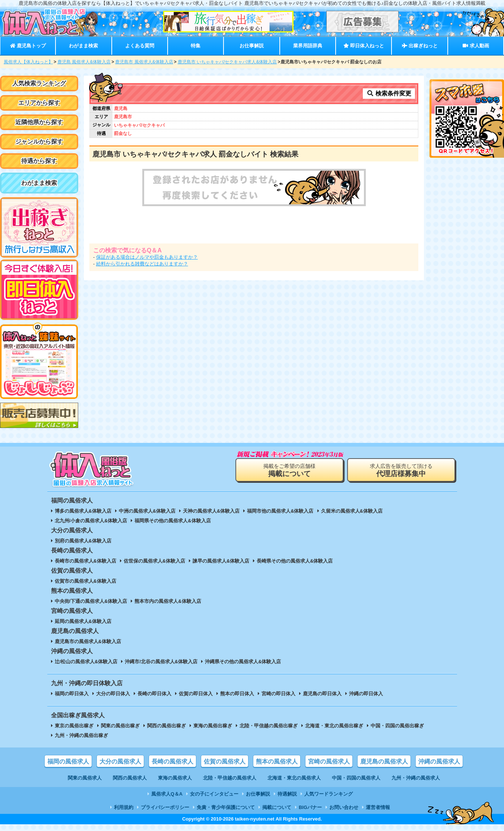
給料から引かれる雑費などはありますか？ (142, 264)
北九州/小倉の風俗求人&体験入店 (91, 521)
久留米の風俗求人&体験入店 (352, 511)
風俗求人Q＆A (167, 794)
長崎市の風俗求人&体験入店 (85, 561)
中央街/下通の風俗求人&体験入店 (91, 601)
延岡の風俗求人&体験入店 (83, 621)
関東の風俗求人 (85, 778)
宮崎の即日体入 (278, 694)
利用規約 (124, 807)
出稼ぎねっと (420, 46)
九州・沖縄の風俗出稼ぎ (81, 735)
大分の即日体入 (113, 694)
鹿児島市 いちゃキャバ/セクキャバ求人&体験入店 (227, 62)
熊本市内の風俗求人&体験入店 (168, 601)
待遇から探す (39, 161)
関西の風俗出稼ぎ (167, 726)
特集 (196, 46)
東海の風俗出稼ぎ (213, 726)
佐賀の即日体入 (196, 694)
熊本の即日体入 (237, 694)
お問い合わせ (344, 807)
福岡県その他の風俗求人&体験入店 (172, 521)
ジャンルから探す (39, 141)
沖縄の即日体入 (366, 694)
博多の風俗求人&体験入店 (83, 511)
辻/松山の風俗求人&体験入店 (86, 662)
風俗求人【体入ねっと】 (28, 62)
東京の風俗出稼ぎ (74, 726)
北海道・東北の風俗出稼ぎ (334, 726)
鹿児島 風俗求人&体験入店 (84, 62)
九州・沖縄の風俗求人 (416, 778)
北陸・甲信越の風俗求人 (230, 778)
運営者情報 (378, 807)
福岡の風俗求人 (68, 761)
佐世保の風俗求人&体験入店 (154, 561)
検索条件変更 (389, 93)
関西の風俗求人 (130, 778)
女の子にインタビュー (214, 794)
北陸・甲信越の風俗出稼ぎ (269, 726)
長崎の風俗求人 (172, 761)
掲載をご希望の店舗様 (289, 470)
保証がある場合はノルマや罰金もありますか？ (147, 257)
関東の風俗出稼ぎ (120, 726)
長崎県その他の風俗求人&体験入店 (295, 561)
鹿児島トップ (28, 46)
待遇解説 (287, 794)
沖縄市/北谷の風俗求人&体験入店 (161, 662)
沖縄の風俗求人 (439, 761)
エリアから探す (39, 103)
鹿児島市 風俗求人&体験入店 (144, 62)
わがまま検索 (83, 46)
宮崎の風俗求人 (329, 761)
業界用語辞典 (308, 46)
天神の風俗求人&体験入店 (211, 511)
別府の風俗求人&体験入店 (83, 541)
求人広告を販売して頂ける (401, 470)
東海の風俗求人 (175, 778)
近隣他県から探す (39, 122)
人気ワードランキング (329, 794)
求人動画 (476, 46)
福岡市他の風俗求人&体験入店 (280, 511)
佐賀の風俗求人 (225, 761)
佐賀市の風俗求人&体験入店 (85, 581)
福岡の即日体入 (72, 694)
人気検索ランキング (39, 83)
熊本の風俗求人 (277, 761)
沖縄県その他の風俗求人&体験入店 (243, 662)
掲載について (277, 807)
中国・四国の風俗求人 (356, 778)
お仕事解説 (252, 46)
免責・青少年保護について (226, 807)
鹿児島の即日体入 (322, 694)
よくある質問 (140, 46)
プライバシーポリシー (165, 807)
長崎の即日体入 (154, 694)
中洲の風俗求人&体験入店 (147, 511)
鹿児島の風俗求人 (384, 761)
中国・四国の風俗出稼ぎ (397, 726)
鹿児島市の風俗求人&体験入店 (88, 641)
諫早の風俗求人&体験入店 (221, 561)
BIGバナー (310, 807)
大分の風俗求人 (120, 761)
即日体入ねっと (364, 46)
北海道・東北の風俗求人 (294, 778)
